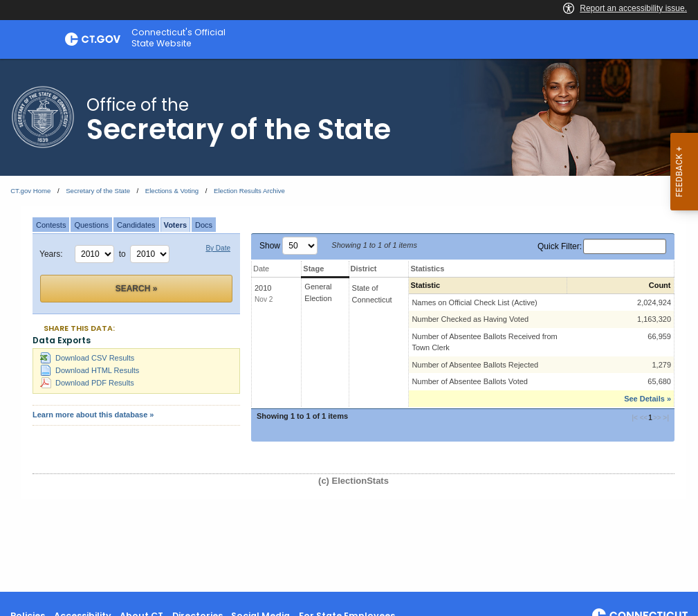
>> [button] (657, 418)
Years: (51, 254)
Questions (91, 225)
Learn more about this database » (93, 415)
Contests (51, 225)
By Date (218, 248)
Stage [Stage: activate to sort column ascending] (313, 269)
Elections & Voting (172, 191)
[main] (349, 325)
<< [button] (644, 418)
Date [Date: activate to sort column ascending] (261, 269)
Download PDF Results (87, 383)
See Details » (648, 399)
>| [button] (665, 418)
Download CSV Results (87, 358)
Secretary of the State (98, 191)
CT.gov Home (30, 191)
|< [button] (635, 418)
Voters (175, 225)
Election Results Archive (249, 191)
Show (288, 246)
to (125, 254)
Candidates (136, 225)
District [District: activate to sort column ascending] (364, 269)
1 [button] (650, 418)
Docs (204, 225)
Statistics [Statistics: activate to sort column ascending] (427, 269)
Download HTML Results (90, 370)
